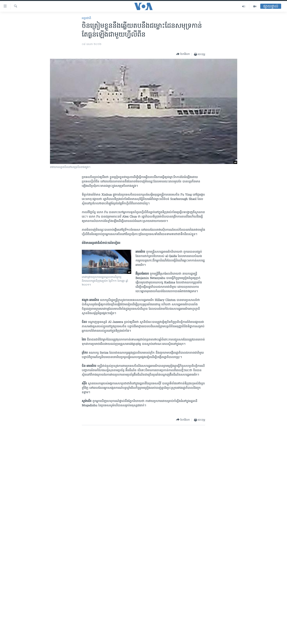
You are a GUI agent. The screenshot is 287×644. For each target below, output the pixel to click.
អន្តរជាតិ (86, 18)
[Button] (183, 54)
